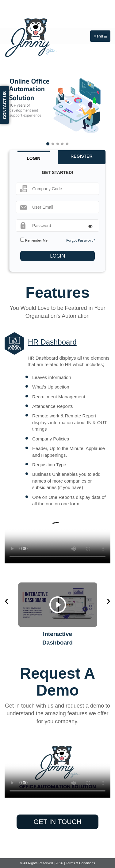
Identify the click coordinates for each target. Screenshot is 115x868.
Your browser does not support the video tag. (57, 537)
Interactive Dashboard (57, 638)
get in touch (57, 822)
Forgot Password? (80, 240)
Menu (100, 36)
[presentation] (7, 600)
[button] (16, 106)
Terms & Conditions (80, 863)
